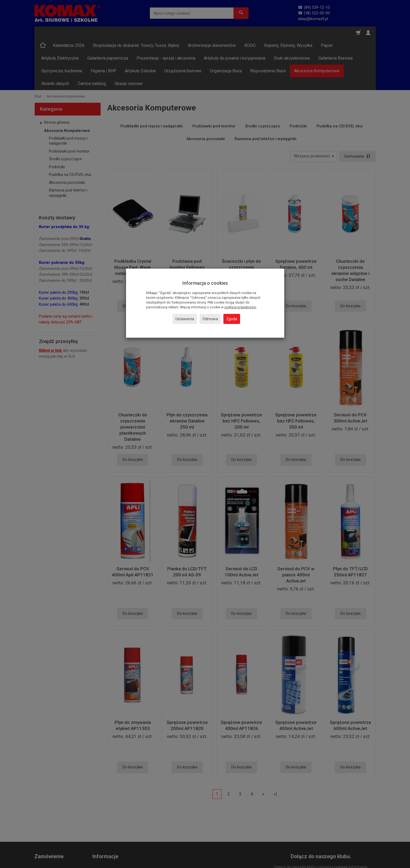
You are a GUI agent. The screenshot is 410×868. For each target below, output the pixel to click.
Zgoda (232, 319)
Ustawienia (185, 319)
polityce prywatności (240, 307)
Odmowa (210, 319)
